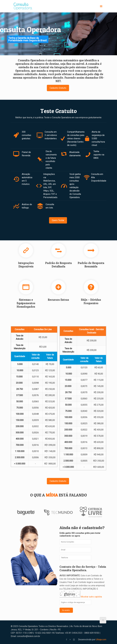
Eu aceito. (66, 610)
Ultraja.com (101, 640)
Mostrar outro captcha (91, 597)
